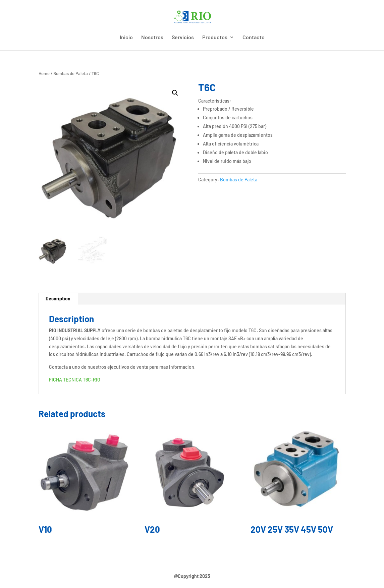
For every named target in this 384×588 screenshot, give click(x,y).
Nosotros (152, 38)
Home (44, 73)
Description (58, 299)
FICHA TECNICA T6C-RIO (75, 380)
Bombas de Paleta (71, 73)
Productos (215, 38)
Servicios (183, 38)
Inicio (126, 38)
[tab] (58, 299)
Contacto (254, 38)
